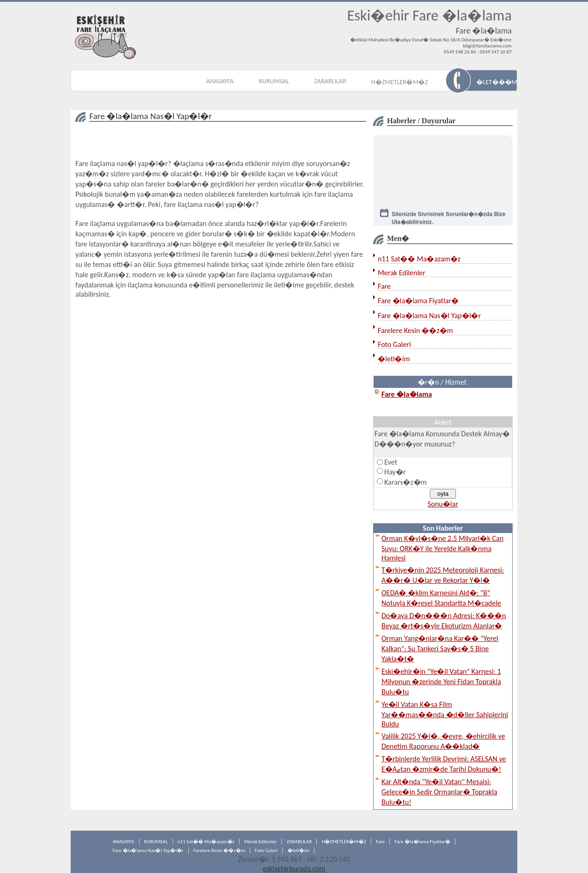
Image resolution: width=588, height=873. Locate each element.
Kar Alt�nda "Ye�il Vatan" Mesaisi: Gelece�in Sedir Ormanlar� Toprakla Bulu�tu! (439, 792)
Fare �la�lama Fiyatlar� (418, 301)
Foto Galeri (394, 344)
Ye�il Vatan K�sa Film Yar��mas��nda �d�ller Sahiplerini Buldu (445, 714)
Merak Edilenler (401, 273)
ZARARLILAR (330, 81)
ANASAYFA (220, 81)
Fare (384, 286)
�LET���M (497, 82)
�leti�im (394, 359)
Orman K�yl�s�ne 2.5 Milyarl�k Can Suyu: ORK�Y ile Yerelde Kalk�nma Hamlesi (442, 548)
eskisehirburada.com (294, 869)
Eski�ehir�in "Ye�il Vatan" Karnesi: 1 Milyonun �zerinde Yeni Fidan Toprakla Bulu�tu (441, 682)
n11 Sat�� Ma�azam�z (419, 259)
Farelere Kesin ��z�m (415, 330)
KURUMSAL (274, 81)
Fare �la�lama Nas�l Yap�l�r (429, 316)
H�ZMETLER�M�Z (400, 82)
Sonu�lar (443, 504)
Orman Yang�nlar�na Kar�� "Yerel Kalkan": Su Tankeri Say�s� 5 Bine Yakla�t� (440, 649)
